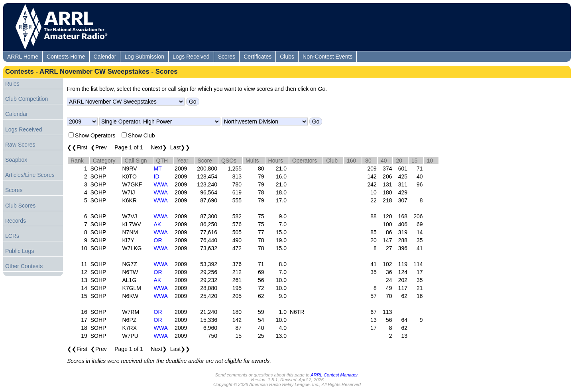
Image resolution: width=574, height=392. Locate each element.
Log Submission (144, 57)
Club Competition (27, 99)
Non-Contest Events (327, 57)
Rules (12, 84)
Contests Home (66, 57)
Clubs (287, 57)
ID (157, 176)
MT (158, 169)
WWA (161, 184)
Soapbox (16, 160)
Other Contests (24, 266)
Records (16, 221)
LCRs (12, 236)
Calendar (105, 57)
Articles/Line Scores (30, 175)
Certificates (258, 57)
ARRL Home (23, 57)
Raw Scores (20, 145)
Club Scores (20, 206)
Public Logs (20, 251)
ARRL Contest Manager (334, 375)
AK (158, 224)
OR (158, 240)
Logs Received (191, 57)
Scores (227, 57)
